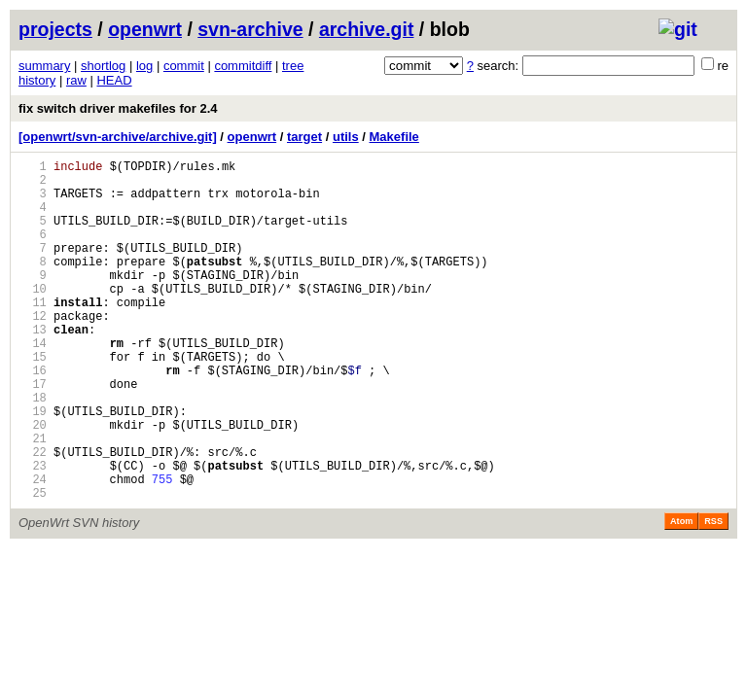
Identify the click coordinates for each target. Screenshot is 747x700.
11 (33, 334)
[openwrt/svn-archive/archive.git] (118, 137)
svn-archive (250, 29)
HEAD (114, 80)
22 (33, 516)
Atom (681, 594)
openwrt (145, 29)
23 (33, 532)
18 (33, 450)
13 (33, 367)
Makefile (394, 137)
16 (33, 417)
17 (33, 433)
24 (33, 549)
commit (184, 66)
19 (33, 466)
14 (33, 384)
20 (33, 483)
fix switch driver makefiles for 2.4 (118, 108)
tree (293, 66)
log (144, 66)
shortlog (103, 66)
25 (33, 565)
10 (33, 317)
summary (44, 66)
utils (346, 137)
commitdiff (243, 66)
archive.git (367, 29)
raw (76, 80)
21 (33, 499)
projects (55, 29)
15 (33, 400)
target (304, 137)
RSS (713, 594)
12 (33, 350)
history (37, 80)
